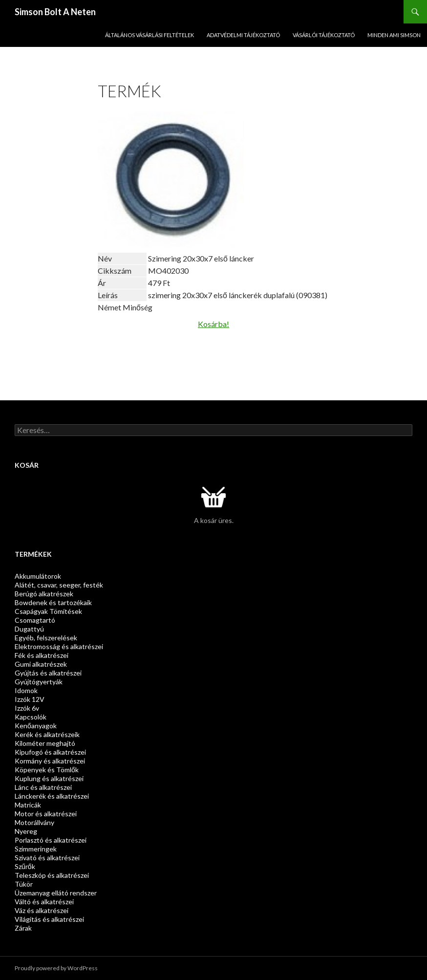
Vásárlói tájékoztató (324, 35)
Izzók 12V (30, 699)
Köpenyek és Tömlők (47, 770)
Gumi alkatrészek (41, 664)
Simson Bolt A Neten (55, 12)
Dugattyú (29, 629)
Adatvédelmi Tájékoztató (243, 35)
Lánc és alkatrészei (43, 787)
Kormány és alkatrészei (50, 761)
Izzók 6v (27, 708)
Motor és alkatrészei (46, 814)
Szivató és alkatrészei (47, 858)
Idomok (26, 690)
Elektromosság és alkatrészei (59, 646)
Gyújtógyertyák (39, 682)
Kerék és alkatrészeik (47, 734)
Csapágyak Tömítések (48, 611)
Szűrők (25, 866)
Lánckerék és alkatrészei (52, 796)
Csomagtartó (35, 620)
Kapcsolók (31, 717)
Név (105, 258)
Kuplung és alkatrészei (49, 778)
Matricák (28, 805)
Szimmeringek (36, 849)
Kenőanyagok (36, 726)
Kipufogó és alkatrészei (50, 752)
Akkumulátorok (38, 576)
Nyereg (26, 831)
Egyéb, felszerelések (46, 638)
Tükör (24, 884)
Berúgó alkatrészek (44, 594)
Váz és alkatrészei (42, 910)
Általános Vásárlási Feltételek (149, 35)
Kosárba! (213, 324)
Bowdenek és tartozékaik (53, 602)
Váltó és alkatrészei (44, 902)
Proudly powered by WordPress (56, 968)
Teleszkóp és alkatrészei (52, 875)
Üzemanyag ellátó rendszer (56, 893)
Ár (102, 283)
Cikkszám (115, 271)
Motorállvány (34, 822)
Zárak (23, 928)
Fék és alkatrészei (42, 655)
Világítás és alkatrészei (49, 919)
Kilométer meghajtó (45, 743)
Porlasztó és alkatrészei (51, 840)
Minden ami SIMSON (394, 35)
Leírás (108, 295)
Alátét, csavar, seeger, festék (59, 585)
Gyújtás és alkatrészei (48, 673)
